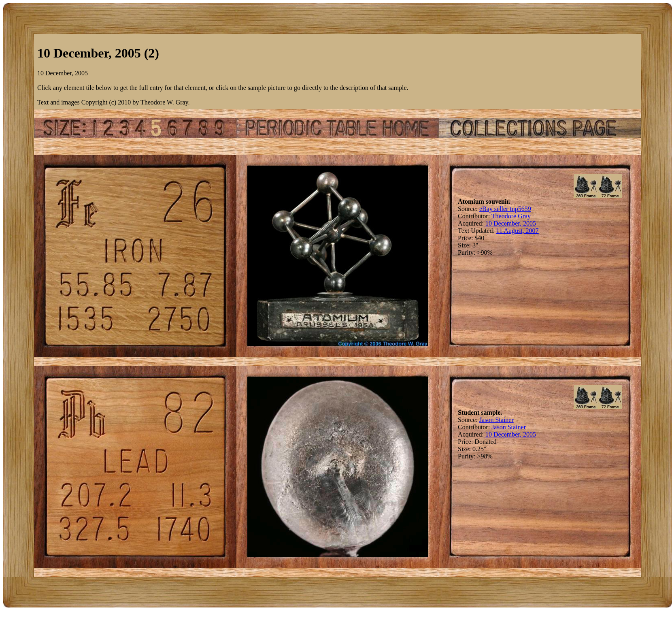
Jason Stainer (497, 420)
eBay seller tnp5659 (505, 209)
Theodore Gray (511, 216)
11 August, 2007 (518, 231)
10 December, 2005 (511, 223)
